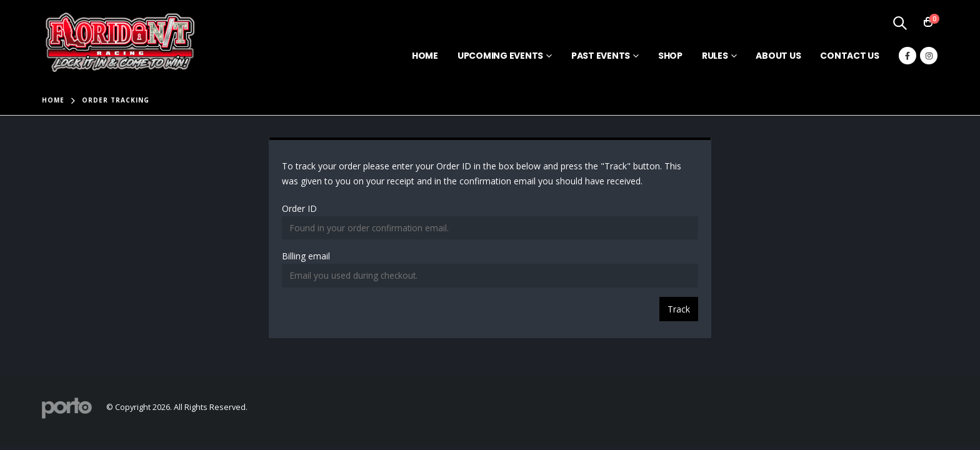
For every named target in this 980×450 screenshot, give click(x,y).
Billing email (306, 256)
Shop (670, 56)
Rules (715, 56)
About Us (778, 56)
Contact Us (850, 56)
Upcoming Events (500, 56)
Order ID (299, 208)
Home (425, 56)
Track (679, 309)
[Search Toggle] (899, 22)
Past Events (601, 56)
